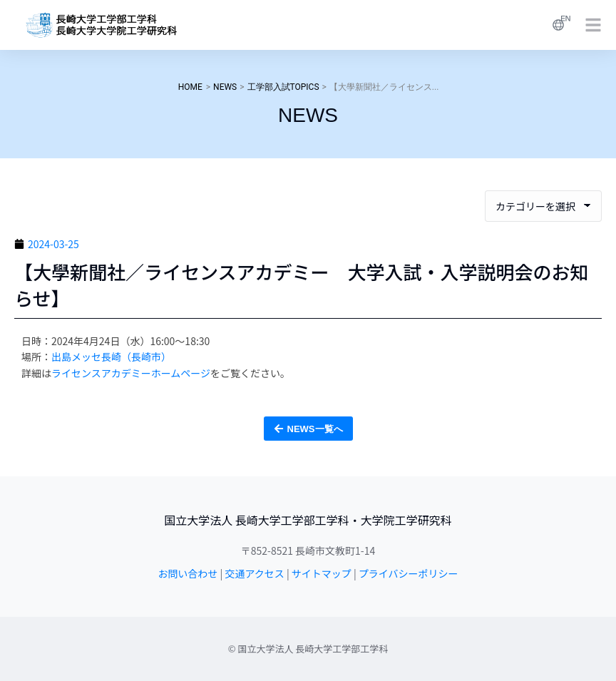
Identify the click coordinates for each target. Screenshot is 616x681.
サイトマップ (322, 573)
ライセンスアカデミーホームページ (131, 373)
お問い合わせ (188, 573)
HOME (190, 87)
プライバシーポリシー (409, 573)
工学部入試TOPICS (283, 87)
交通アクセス (254, 573)
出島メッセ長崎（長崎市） (111, 357)
